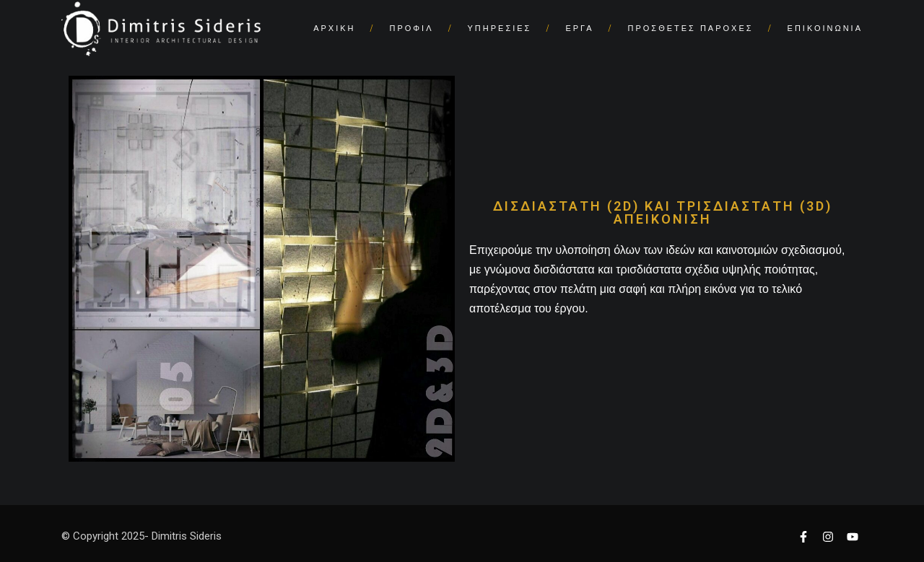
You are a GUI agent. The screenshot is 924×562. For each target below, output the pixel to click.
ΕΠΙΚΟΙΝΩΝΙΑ (825, 28)
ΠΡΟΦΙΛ (412, 28)
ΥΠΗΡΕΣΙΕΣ (500, 28)
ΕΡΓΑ (579, 28)
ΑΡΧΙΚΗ (334, 28)
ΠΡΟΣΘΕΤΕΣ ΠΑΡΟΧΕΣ (691, 28)
